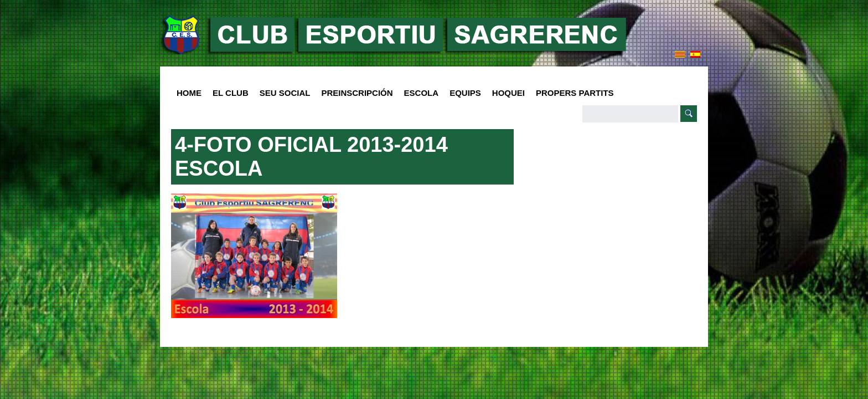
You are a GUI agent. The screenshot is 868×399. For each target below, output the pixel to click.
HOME (189, 93)
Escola (419, 93)
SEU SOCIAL (285, 93)
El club (228, 93)
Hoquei (508, 93)
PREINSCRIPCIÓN (357, 93)
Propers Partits (575, 93)
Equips (463, 93)
